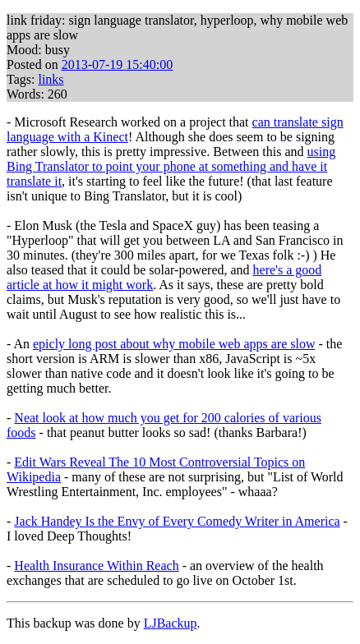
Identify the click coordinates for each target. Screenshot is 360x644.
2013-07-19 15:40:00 (118, 64)
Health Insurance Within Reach (96, 566)
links (51, 79)
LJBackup (171, 623)
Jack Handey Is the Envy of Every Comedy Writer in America (177, 521)
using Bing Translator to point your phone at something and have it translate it (171, 166)
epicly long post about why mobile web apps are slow (174, 344)
